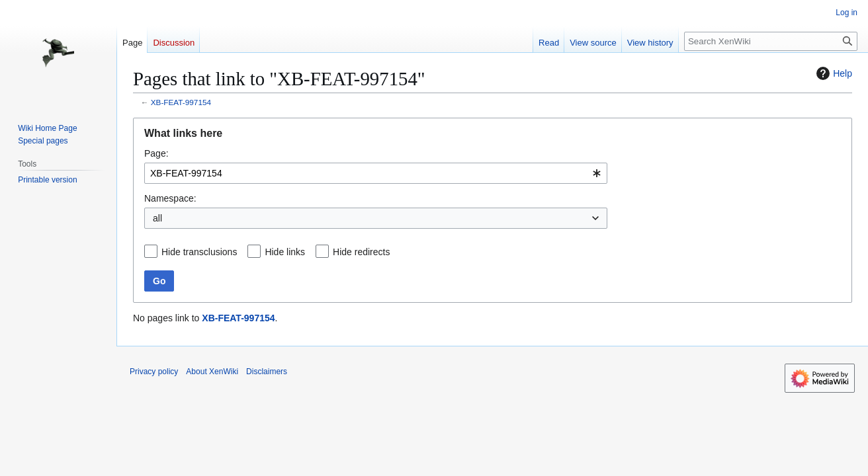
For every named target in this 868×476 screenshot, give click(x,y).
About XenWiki (212, 372)
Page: (156, 153)
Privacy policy (154, 372)
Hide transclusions (199, 252)
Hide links (285, 252)
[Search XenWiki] (771, 41)
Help (833, 73)
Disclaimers (267, 372)
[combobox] (376, 173)
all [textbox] (157, 218)
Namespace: (170, 198)
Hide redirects (361, 252)
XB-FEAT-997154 (181, 102)
